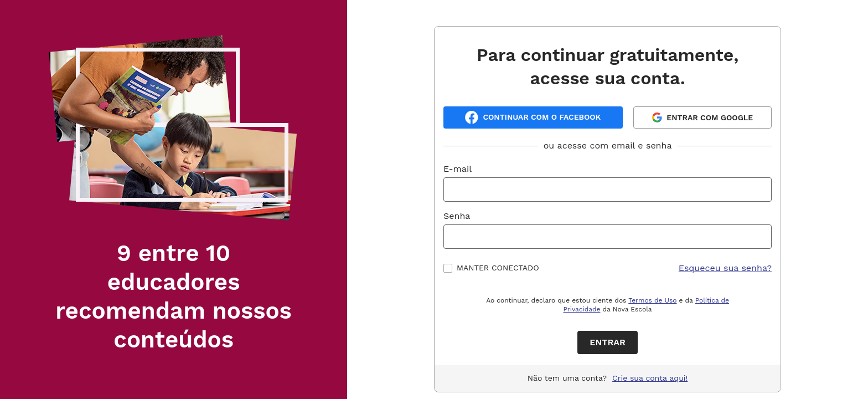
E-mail (458, 169)
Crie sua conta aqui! (650, 378)
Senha (457, 216)
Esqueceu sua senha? (725, 268)
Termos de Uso (652, 300)
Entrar (608, 342)
